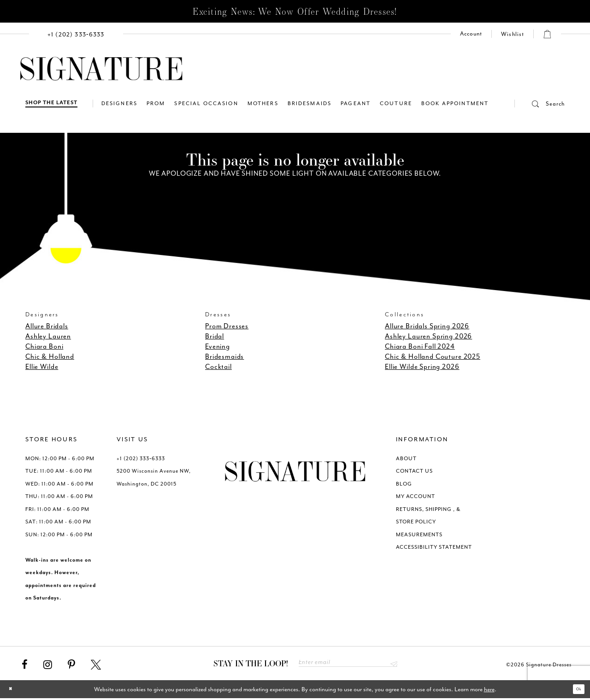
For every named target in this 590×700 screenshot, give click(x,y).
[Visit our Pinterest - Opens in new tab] (71, 665)
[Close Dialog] (14, 691)
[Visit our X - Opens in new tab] (96, 665)
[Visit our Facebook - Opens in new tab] (25, 665)
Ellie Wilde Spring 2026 (422, 367)
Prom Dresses (227, 326)
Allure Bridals (47, 326)
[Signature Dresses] (101, 69)
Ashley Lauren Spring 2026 (428, 336)
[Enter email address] (348, 664)
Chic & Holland (50, 357)
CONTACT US (414, 471)
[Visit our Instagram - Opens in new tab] (48, 665)
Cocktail (218, 367)
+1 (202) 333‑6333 (141, 459)
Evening (218, 347)
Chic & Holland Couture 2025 (433, 357)
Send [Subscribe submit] (392, 664)
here (489, 691)
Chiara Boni (44, 347)
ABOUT (406, 459)
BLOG (404, 484)
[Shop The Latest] (51, 104)
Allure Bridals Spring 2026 (427, 326)
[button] (540, 104)
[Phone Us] (76, 34)
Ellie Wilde (42, 367)
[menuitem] (76, 34)
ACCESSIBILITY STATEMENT (434, 547)
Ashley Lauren (48, 336)
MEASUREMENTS (419, 535)
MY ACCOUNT (416, 496)
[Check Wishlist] (513, 34)
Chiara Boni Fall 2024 (420, 347)
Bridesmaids (224, 357)
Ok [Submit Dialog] (575, 691)
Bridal (215, 336)
